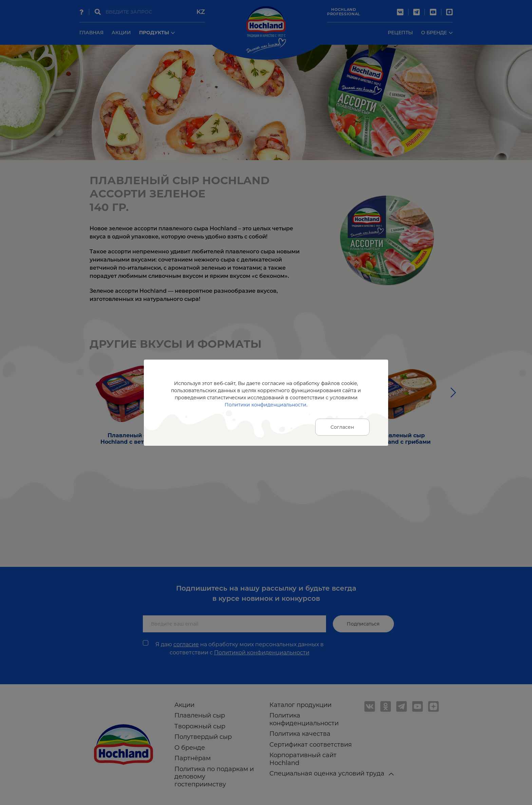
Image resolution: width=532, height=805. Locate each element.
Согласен (342, 427)
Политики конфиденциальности (265, 405)
